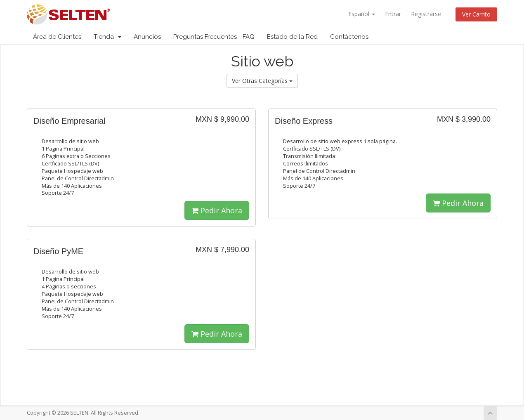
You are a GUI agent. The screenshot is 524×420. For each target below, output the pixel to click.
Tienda (107, 37)
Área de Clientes (57, 37)
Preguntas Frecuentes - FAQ (214, 37)
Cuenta (477, 37)
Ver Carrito (476, 14)
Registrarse (426, 14)
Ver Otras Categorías (262, 81)
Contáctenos (349, 37)
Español (362, 14)
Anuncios (147, 37)
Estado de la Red (292, 37)
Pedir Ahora (217, 210)
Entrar (393, 14)
